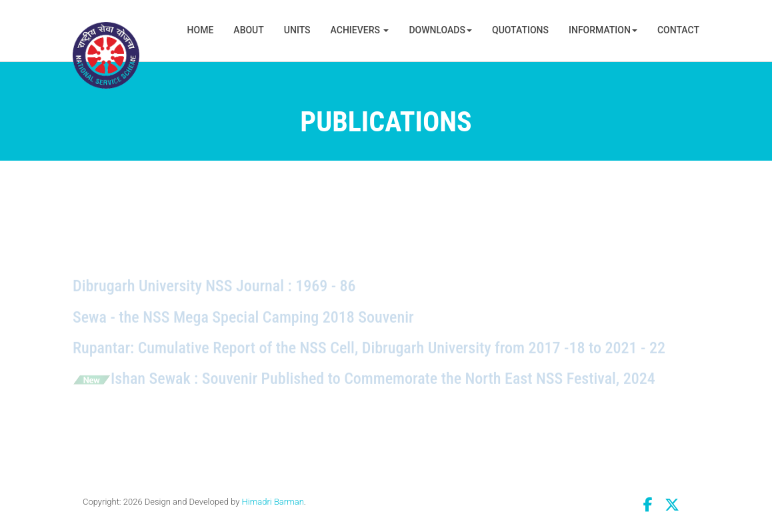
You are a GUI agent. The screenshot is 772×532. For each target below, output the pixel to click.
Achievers (360, 30)
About (248, 30)
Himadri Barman (273, 502)
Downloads (440, 30)
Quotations (520, 30)
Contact (678, 30)
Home (201, 30)
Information (603, 30)
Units (297, 30)
